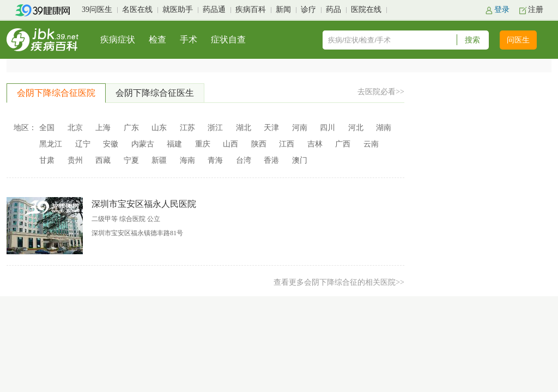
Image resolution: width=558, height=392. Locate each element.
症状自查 (228, 39)
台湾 (244, 160)
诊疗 (308, 10)
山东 (159, 128)
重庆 (203, 144)
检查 (157, 39)
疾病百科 (251, 10)
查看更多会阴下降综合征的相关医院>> (339, 282)
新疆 (159, 160)
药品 (333, 10)
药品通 (214, 10)
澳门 (300, 160)
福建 (174, 144)
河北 (356, 128)
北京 (75, 128)
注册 (536, 10)
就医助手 (178, 10)
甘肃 (47, 160)
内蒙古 (143, 144)
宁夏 (131, 160)
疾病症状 (118, 39)
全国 (47, 128)
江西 (287, 144)
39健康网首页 (46, 10)
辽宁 (83, 144)
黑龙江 (51, 144)
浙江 (215, 128)
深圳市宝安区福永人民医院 (144, 204)
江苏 (187, 128)
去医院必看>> (381, 92)
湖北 (244, 128)
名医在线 (137, 10)
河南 (300, 128)
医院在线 (366, 10)
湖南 (384, 128)
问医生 (518, 40)
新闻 (283, 10)
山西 (231, 144)
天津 (271, 128)
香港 (271, 160)
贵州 (75, 160)
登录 (502, 10)
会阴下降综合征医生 (155, 93)
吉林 (315, 144)
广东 (131, 128)
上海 (103, 128)
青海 (215, 160)
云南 (371, 144)
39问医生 (97, 10)
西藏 (103, 160)
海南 (187, 160)
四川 (327, 128)
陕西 (259, 144)
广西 (343, 144)
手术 (189, 39)
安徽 (111, 144)
